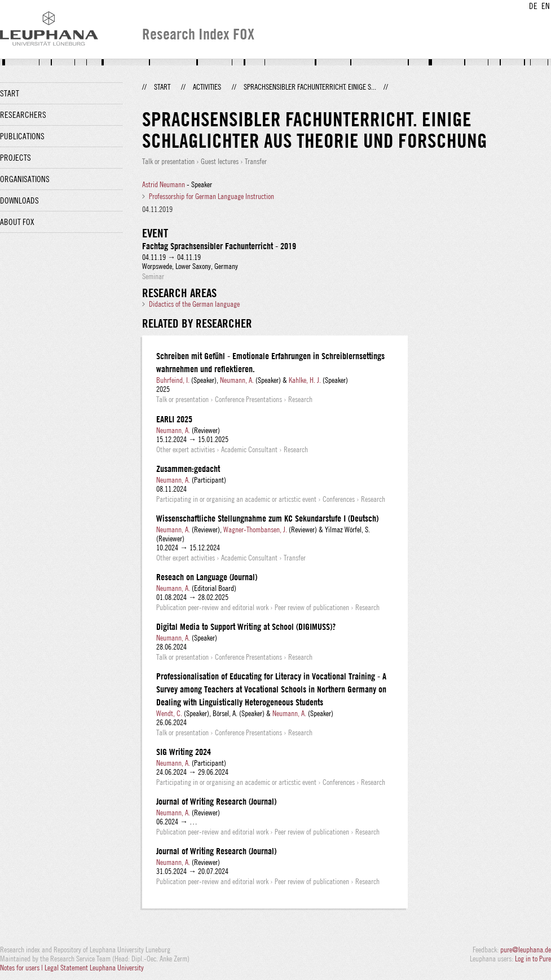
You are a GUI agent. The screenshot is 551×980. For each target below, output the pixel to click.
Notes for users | (22, 968)
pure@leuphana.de (526, 950)
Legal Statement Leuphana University (94, 968)
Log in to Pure (533, 959)
